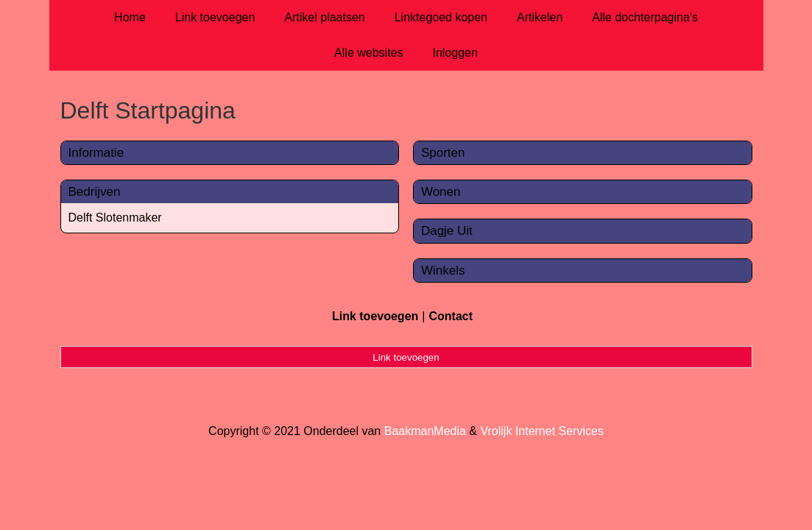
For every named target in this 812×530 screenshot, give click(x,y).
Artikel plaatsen (324, 17)
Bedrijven (95, 192)
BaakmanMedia (425, 431)
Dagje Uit (447, 231)
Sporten (443, 153)
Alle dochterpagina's (645, 17)
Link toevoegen (215, 17)
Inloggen (455, 53)
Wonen (441, 192)
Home (130, 17)
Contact (451, 316)
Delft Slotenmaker (115, 218)
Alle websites (368, 53)
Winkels (443, 271)
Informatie (96, 153)
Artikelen (540, 17)
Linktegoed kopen (441, 17)
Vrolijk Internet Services (541, 431)
